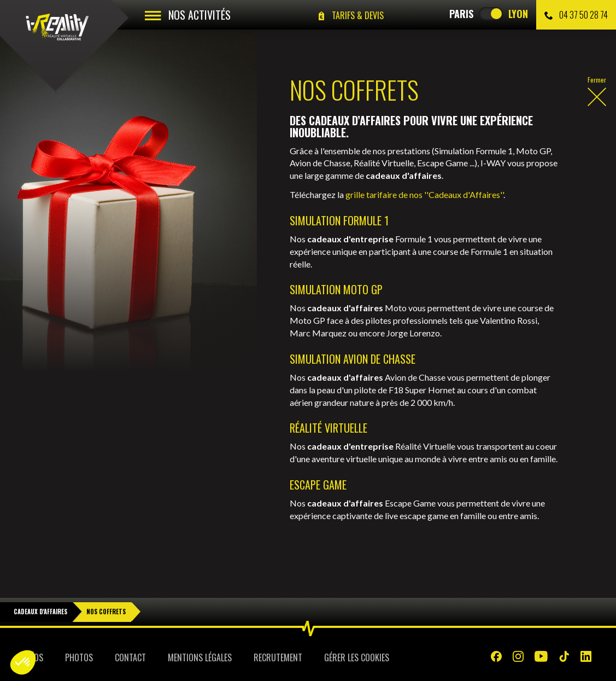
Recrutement (278, 657)
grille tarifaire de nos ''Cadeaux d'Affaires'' (424, 194)
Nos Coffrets (106, 612)
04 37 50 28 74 (576, 15)
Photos (79, 657)
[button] (23, 662)
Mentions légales (200, 657)
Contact (130, 657)
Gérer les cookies (357, 657)
